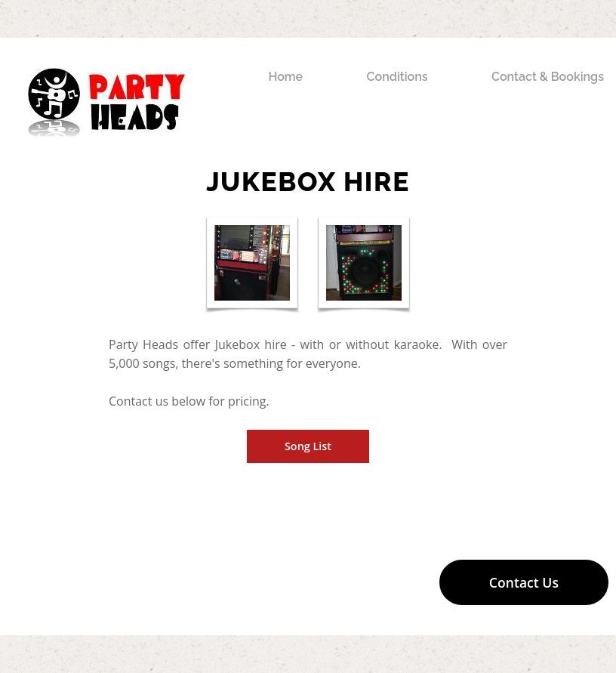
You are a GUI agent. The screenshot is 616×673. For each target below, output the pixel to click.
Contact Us (524, 582)
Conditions (397, 77)
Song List (308, 446)
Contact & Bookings (548, 77)
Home (285, 77)
